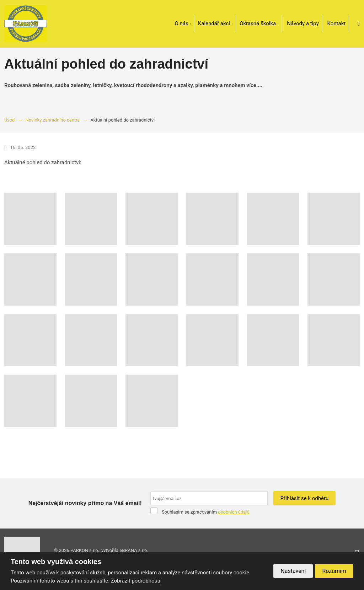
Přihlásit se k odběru (305, 498)
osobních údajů (234, 512)
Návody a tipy (303, 23)
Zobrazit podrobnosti (136, 581)
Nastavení (293, 571)
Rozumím (334, 571)
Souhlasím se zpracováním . (206, 512)
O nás (181, 23)
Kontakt (337, 23)
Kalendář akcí (214, 23)
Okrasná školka (258, 23)
